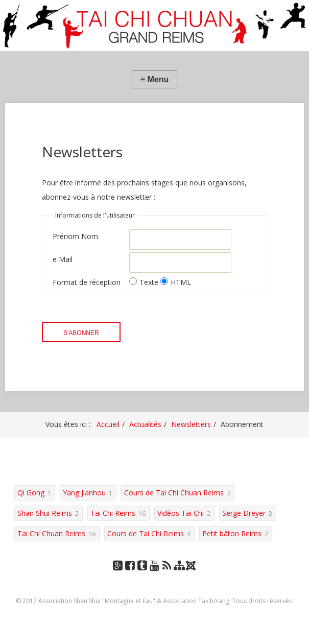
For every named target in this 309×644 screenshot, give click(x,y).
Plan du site (179, 575)
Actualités (145, 424)
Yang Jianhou (84, 493)
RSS (167, 575)
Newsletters (191, 424)
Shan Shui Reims (45, 513)
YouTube (155, 575)
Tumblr (142, 575)
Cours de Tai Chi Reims (146, 533)
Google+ (118, 575)
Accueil (108, 424)
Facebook (130, 575)
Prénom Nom (75, 236)
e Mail (63, 259)
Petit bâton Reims (232, 533)
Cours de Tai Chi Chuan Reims (174, 493)
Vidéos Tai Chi (181, 513)
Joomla (192, 569)
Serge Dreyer (244, 513)
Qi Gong (31, 493)
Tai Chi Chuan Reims (51, 533)
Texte (145, 282)
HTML (176, 282)
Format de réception (87, 282)
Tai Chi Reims (113, 513)
